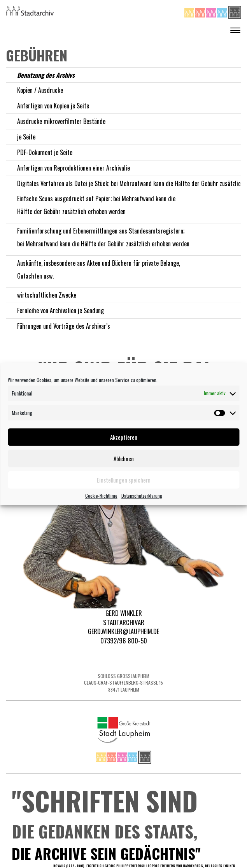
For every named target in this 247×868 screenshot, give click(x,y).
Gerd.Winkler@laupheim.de (123, 631)
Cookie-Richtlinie (101, 496)
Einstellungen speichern (124, 480)
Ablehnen (124, 458)
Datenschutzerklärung (142, 496)
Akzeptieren (124, 437)
